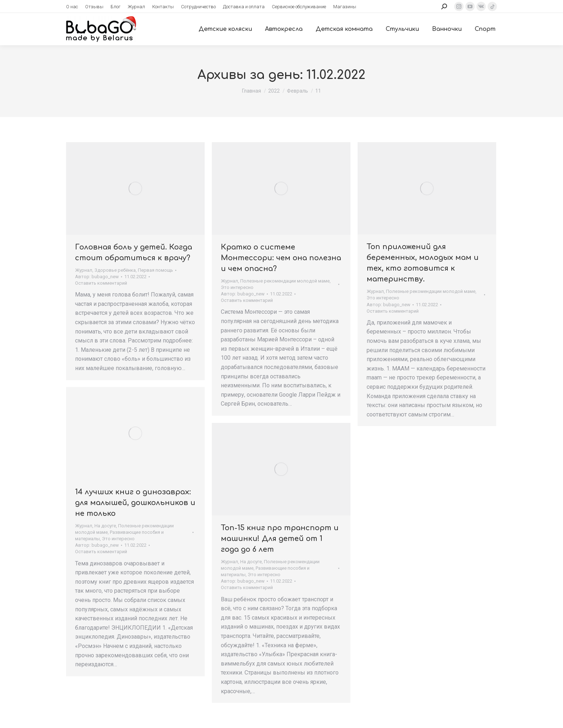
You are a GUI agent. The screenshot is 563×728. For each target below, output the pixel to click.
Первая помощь (155, 270)
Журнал (84, 270)
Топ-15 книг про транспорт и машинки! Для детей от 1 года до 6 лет (280, 539)
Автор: (97, 277)
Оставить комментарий (101, 283)
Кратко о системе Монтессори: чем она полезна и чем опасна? (281, 258)
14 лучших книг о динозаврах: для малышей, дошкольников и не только (135, 503)
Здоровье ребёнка (115, 270)
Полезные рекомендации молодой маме (285, 281)
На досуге (105, 526)
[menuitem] (72, 7)
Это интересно (237, 287)
